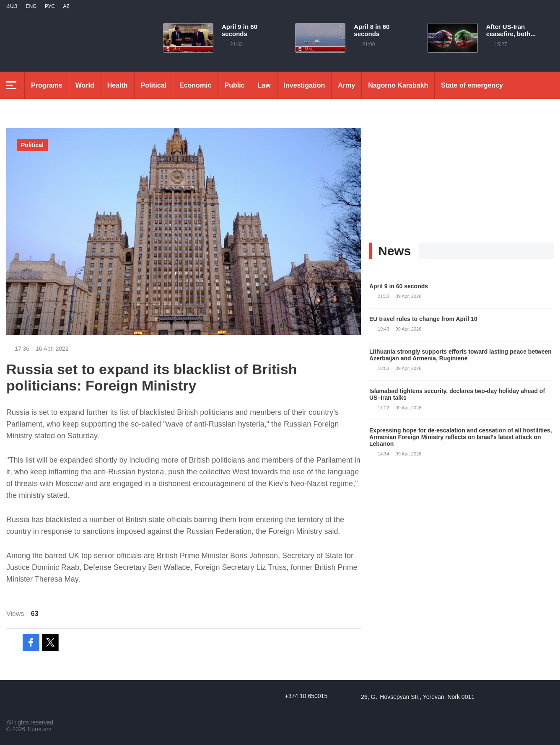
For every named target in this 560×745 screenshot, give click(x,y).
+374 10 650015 (306, 696)
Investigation (305, 85)
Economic (195, 85)
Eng (31, 6)
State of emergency (472, 85)
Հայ (12, 6)
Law (264, 85)
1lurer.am (39, 729)
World (85, 85)
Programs (47, 85)
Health (118, 85)
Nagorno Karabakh (398, 85)
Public (234, 85)
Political (154, 85)
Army (346, 85)
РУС (50, 6)
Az (66, 6)
